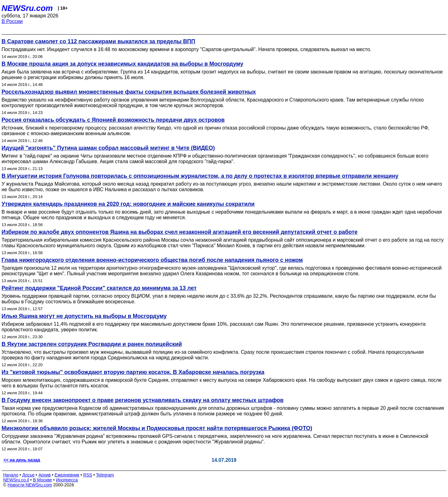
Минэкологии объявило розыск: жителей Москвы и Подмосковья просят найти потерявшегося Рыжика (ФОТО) (157, 428)
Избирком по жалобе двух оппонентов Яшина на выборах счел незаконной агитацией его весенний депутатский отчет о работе (180, 232)
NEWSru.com (27, 8)
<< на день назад (22, 460)
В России (12, 21)
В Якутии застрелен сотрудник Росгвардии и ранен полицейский (92, 344)
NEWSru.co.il (16, 480)
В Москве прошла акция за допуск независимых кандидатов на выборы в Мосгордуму (122, 64)
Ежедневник (67, 475)
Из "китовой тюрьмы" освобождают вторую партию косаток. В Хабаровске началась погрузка (133, 372)
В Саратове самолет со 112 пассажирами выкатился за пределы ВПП (98, 41)
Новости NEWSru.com (30, 485)
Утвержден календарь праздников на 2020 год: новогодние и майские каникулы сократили (128, 204)
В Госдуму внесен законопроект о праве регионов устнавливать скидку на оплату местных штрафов (142, 400)
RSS (88, 475)
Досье (28, 475)
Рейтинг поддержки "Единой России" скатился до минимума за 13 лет (99, 288)
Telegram (105, 475)
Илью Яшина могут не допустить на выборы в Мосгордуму (84, 316)
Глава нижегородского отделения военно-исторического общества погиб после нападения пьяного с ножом (152, 260)
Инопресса (67, 480)
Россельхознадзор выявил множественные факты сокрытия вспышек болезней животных (129, 92)
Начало (11, 475)
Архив (45, 475)
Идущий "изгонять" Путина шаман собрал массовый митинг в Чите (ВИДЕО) (108, 148)
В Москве (42, 480)
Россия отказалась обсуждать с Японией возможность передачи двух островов (113, 120)
